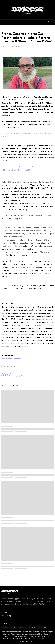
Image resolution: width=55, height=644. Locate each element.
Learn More (24, 642)
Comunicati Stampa (10, 367)
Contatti (4, 612)
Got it (34, 642)
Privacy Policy (6, 616)
